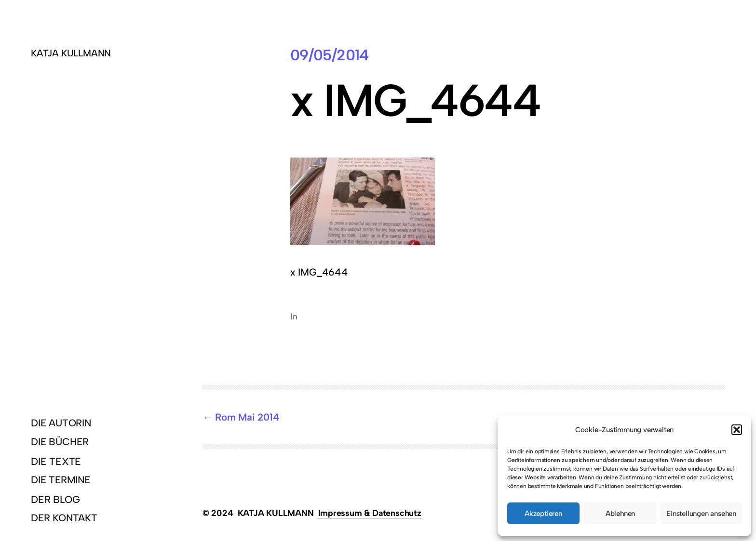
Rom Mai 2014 (247, 417)
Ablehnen (620, 514)
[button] (737, 430)
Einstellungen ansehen (701, 514)
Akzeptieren (543, 514)
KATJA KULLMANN (71, 53)
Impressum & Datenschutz (370, 513)
